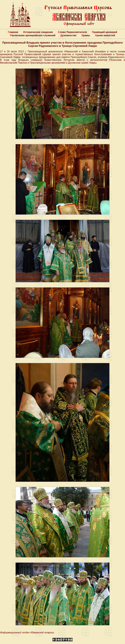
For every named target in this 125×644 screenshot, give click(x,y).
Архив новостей (105, 35)
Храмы (86, 35)
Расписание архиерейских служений (33, 35)
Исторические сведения (38, 32)
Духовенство (68, 35)
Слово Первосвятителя (72, 32)
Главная (13, 32)
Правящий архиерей (104, 32)
